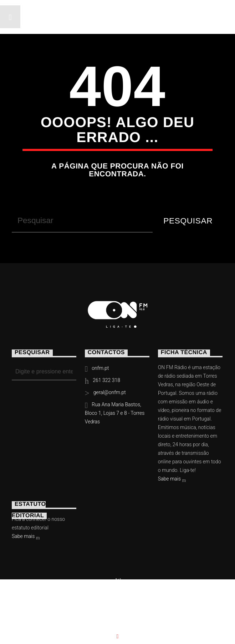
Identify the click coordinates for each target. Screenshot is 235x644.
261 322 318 (106, 380)
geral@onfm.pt (110, 392)
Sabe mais (172, 479)
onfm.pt (100, 368)
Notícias (33, 609)
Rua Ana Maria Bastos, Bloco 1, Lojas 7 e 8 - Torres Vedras (115, 413)
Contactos (161, 609)
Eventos (76, 609)
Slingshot (149, 598)
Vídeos (116, 609)
